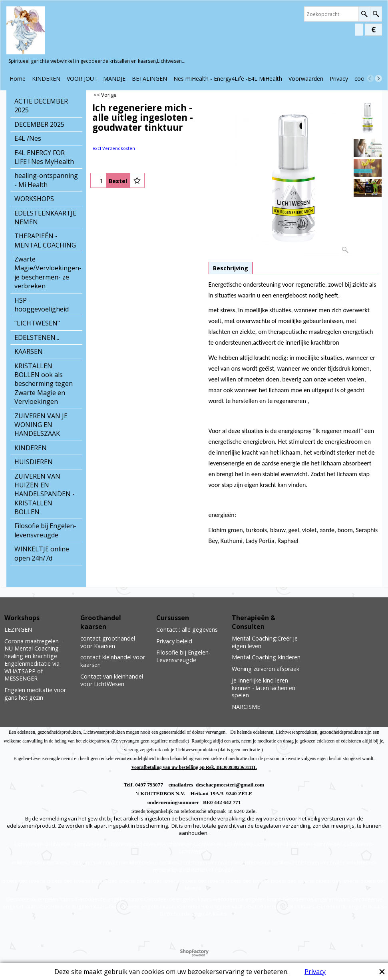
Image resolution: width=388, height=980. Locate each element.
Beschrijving (231, 268)
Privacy (315, 972)
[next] (378, 78)
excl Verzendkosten (114, 148)
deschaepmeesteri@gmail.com (230, 785)
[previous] (370, 78)
